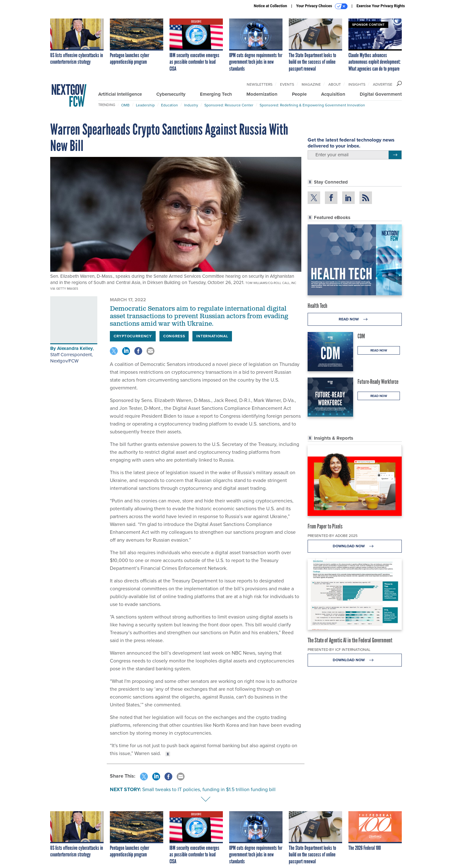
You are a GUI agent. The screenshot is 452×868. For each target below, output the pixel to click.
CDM (361, 336)
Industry (191, 105)
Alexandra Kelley (75, 348)
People (299, 94)
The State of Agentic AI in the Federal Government (350, 640)
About (335, 84)
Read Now (355, 319)
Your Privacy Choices (322, 6)
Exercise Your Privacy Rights (381, 6)
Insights (357, 84)
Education (169, 105)
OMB (125, 105)
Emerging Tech (216, 94)
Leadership (145, 105)
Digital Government (381, 94)
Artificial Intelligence (120, 94)
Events (287, 84)
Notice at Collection (270, 6)
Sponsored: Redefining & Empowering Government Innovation (312, 105)
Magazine (311, 84)
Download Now (355, 546)
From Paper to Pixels (325, 526)
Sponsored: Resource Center (229, 105)
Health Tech (317, 306)
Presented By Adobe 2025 (333, 536)
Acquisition (333, 94)
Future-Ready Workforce (378, 382)
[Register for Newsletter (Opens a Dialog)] (395, 155)
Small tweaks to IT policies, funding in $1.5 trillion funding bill (209, 789)
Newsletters (260, 84)
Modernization (262, 94)
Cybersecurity (171, 94)
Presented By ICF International (339, 650)
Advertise (383, 84)
